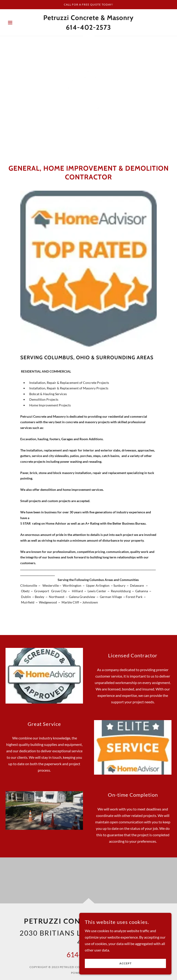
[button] (18, 23)
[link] (88, 28)
